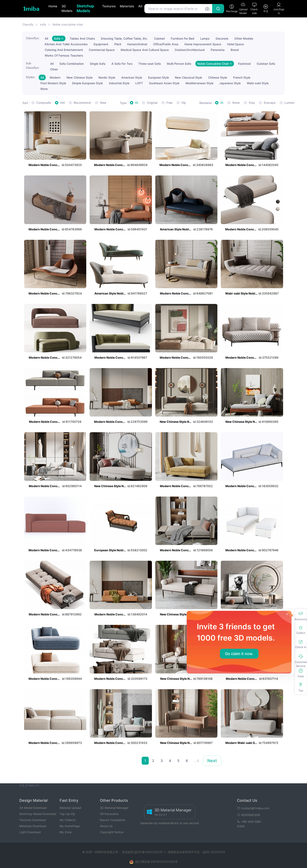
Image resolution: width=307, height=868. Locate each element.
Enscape (270, 103)
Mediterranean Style (199, 83)
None (236, 103)
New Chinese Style (80, 77)
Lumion (289, 103)
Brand (235, 50)
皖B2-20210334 (214, 852)
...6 (197, 761)
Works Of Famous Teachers (64, 55)
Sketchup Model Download (38, 814)
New (103, 103)
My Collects (68, 820)
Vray (252, 103)
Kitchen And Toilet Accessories (66, 44)
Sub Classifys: (33, 65)
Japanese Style (230, 83)
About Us (106, 826)
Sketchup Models (85, 8)
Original (152, 103)
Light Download (30, 832)
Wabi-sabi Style (258, 83)
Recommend (82, 103)
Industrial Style (119, 83)
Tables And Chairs (82, 38)
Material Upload (70, 808)
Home (53, 6)
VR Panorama (109, 814)
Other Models (244, 38)
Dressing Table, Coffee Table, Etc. (124, 38)
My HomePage (70, 826)
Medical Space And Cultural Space (145, 50)
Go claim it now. (239, 654)
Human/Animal (137, 44)
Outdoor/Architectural (190, 50)
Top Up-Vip (67, 814)
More (44, 89)
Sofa (59, 38)
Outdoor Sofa (266, 64)
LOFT (139, 83)
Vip (184, 103)
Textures (109, 6)
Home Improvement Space (203, 44)
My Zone (66, 832)
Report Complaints (113, 820)
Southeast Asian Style (164, 83)
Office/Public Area (166, 44)
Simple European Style (87, 83)
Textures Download (33, 820)
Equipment (101, 44)
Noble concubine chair (68, 24)
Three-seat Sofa (150, 64)
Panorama (218, 50)
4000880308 (248, 815)
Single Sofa (98, 64)
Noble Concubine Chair (215, 64)
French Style (242, 77)
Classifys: (33, 38)
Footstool (244, 64)
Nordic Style (107, 77)
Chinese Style (218, 77)
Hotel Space (235, 44)
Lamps (205, 38)
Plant (118, 44)
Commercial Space (102, 50)
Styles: (31, 77)
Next (212, 761)
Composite (44, 103)
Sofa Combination (72, 64)
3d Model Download (33, 808)
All (140, 6)
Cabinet (159, 38)
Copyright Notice (112, 832)
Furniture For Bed (183, 38)
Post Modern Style (53, 83)
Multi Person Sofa (179, 64)
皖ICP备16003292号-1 (150, 852)
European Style (159, 77)
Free (169, 103)
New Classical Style (188, 77)
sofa (43, 24)
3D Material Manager (114, 808)
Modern (55, 77)
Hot (62, 103)
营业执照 (128, 852)
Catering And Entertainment (64, 50)
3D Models (67, 9)
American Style (132, 77)
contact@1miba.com (253, 808)
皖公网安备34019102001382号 (157, 862)
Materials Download (33, 826)
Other (54, 69)
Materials (127, 6)
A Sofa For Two (122, 64)
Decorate (222, 38)
